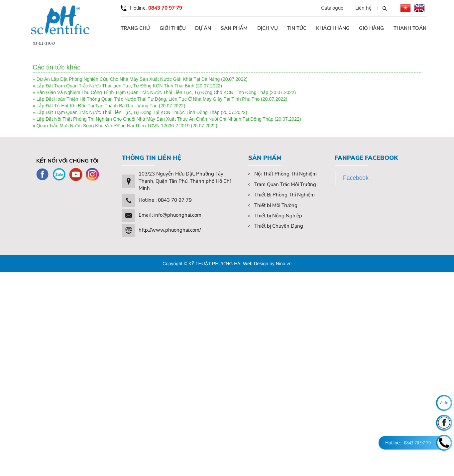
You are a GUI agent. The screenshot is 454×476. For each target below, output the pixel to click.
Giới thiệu (173, 28)
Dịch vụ (268, 28)
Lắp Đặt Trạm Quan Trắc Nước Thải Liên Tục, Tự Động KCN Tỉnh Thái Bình (116, 86)
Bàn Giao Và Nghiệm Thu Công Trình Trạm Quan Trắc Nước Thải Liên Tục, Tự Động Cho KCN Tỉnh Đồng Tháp (152, 92)
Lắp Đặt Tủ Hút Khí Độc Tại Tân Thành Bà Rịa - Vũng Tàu (97, 106)
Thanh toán (410, 28)
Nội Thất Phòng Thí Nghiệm (283, 174)
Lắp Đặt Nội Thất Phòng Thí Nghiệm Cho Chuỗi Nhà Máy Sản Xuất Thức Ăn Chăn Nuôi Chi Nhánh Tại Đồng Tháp (155, 119)
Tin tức (297, 28)
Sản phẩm (234, 28)
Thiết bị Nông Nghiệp (275, 216)
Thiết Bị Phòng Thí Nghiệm (282, 195)
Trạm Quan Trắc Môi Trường (282, 184)
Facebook (356, 178)
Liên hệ (363, 8)
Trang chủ (135, 28)
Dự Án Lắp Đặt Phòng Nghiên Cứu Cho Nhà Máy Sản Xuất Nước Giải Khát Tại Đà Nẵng (128, 79)
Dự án (203, 28)
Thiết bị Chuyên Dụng (276, 226)
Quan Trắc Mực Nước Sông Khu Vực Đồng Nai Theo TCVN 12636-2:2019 (113, 126)
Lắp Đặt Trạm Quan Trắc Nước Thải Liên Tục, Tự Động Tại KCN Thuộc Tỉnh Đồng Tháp (128, 112)
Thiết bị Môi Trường (273, 205)
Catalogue (332, 8)
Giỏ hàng (371, 28)
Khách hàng (333, 28)
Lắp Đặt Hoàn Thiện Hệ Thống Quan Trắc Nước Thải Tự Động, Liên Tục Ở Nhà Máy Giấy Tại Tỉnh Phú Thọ (148, 99)
